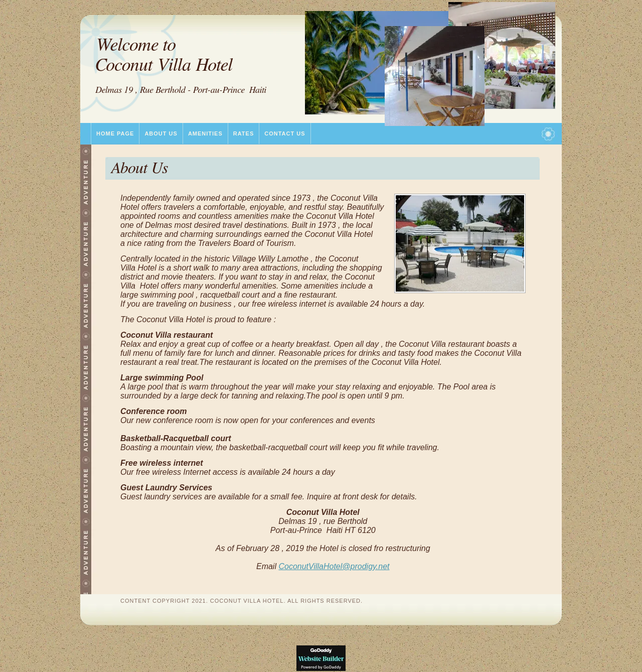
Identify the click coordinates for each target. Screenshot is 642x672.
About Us (161, 133)
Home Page (115, 133)
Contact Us (285, 133)
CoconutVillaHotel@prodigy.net (334, 566)
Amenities (205, 133)
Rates (244, 133)
